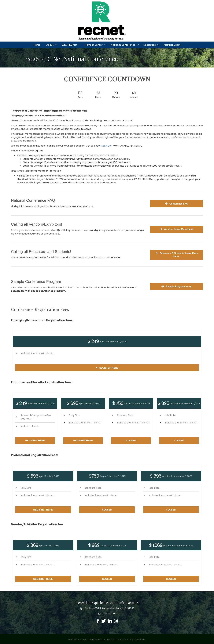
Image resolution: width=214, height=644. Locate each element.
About (50, 45)
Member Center (94, 45)
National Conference (123, 45)
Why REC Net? (70, 45)
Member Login (172, 45)
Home (37, 45)
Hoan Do (106, 146)
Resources (150, 45)
